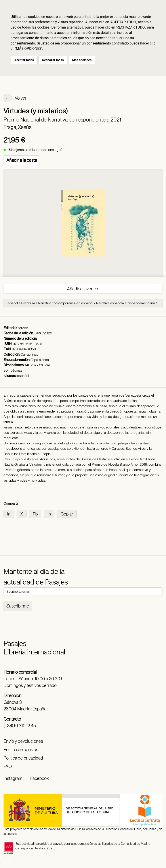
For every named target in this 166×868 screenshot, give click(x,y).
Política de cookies (21, 750)
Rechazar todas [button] (53, 60)
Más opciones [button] (82, 60)
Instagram (13, 778)
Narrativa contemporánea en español (66, 303)
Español (12, 303)
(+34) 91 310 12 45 (20, 726)
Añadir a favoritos (83, 289)
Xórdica (23, 328)
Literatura (28, 303)
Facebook (39, 778)
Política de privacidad (23, 758)
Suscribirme (18, 606)
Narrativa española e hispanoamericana (125, 303)
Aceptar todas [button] (24, 60)
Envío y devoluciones (23, 741)
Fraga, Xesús (17, 127)
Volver (15, 98)
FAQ (8, 766)
